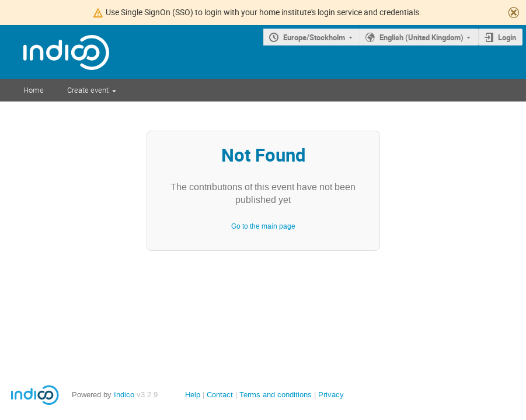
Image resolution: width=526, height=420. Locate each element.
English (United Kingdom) (422, 37)
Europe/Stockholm (314, 37)
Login (507, 37)
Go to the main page (263, 226)
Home (34, 90)
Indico (124, 395)
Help (193, 395)
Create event (88, 90)
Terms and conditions (276, 395)
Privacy (331, 395)
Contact (220, 395)
